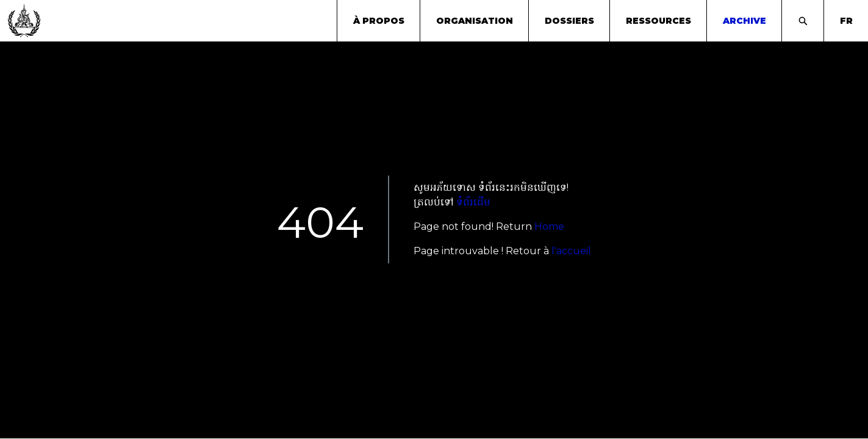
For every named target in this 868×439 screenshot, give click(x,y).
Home (549, 227)
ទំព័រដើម (473, 202)
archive (744, 21)
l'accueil (571, 251)
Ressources (658, 21)
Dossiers (569, 21)
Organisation (475, 21)
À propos (379, 21)
